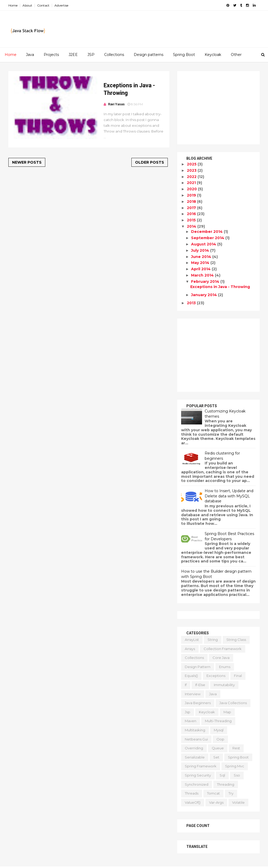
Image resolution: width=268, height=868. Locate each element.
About (27, 5)
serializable (195, 757)
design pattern (198, 667)
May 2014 (201, 263)
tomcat (213, 793)
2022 (192, 177)
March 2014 (203, 275)
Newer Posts (27, 162)
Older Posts (150, 162)
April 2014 (201, 269)
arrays (190, 649)
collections (194, 658)
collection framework (223, 649)
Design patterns (149, 55)
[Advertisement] (218, 108)
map (227, 712)
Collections (114, 55)
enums (225, 667)
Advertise (61, 5)
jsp (188, 712)
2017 (192, 208)
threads (192, 793)
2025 (192, 164)
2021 (192, 183)
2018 (192, 202)
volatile (238, 802)
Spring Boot (184, 55)
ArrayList (192, 640)
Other (236, 55)
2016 (192, 214)
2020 (192, 189)
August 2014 (204, 244)
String (213, 640)
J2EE (73, 55)
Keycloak (213, 55)
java (213, 694)
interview (193, 694)
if (186, 685)
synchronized (197, 784)
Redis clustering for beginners (222, 456)
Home (13, 5)
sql (222, 775)
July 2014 (201, 250)
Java (30, 55)
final (238, 676)
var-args (216, 802)
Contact (43, 5)
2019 (192, 195)
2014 (192, 226)
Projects (51, 55)
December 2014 (207, 232)
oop (220, 739)
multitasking (195, 730)
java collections (233, 703)
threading (226, 784)
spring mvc (235, 766)
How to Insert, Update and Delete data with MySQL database (229, 496)
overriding (194, 748)
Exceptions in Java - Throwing (220, 287)
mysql (219, 730)
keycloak (207, 712)
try (231, 793)
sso (237, 775)
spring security (198, 775)
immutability (224, 685)
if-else (200, 685)
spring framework (201, 766)
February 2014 (206, 281)
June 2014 (202, 257)
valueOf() (193, 802)
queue (218, 748)
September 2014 (208, 238)
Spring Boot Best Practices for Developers (229, 536)
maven (191, 721)
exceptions (216, 676)
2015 (192, 220)
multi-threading (218, 721)
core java (221, 658)
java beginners (198, 703)
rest (236, 748)
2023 (192, 170)
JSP (91, 55)
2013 (192, 303)
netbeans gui (196, 739)
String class (236, 640)
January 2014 (205, 295)
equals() (191, 676)
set (216, 757)
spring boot (238, 757)
